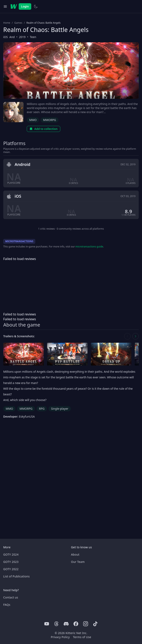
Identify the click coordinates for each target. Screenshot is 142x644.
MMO (33, 120)
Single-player (60, 409)
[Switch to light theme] (36, 6)
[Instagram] (86, 624)
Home (7, 23)
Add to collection (44, 129)
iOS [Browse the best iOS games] (5, 37)
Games (18, 23)
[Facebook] (76, 624)
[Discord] (66, 624)
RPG (42, 409)
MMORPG (49, 120)
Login (25, 6)
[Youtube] (47, 624)
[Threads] (56, 624)
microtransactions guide (89, 247)
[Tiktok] (95, 624)
